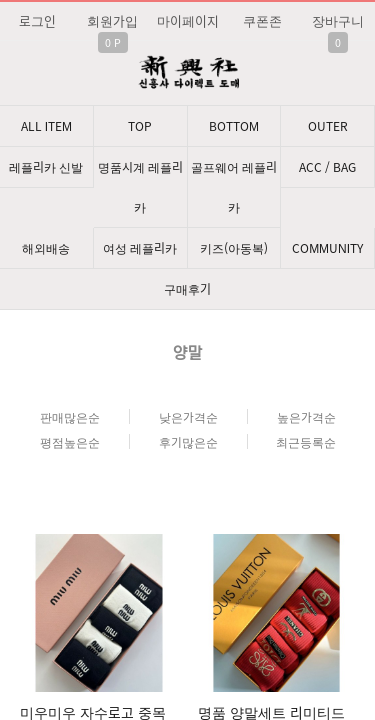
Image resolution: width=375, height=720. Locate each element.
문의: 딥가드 (187, 488)
